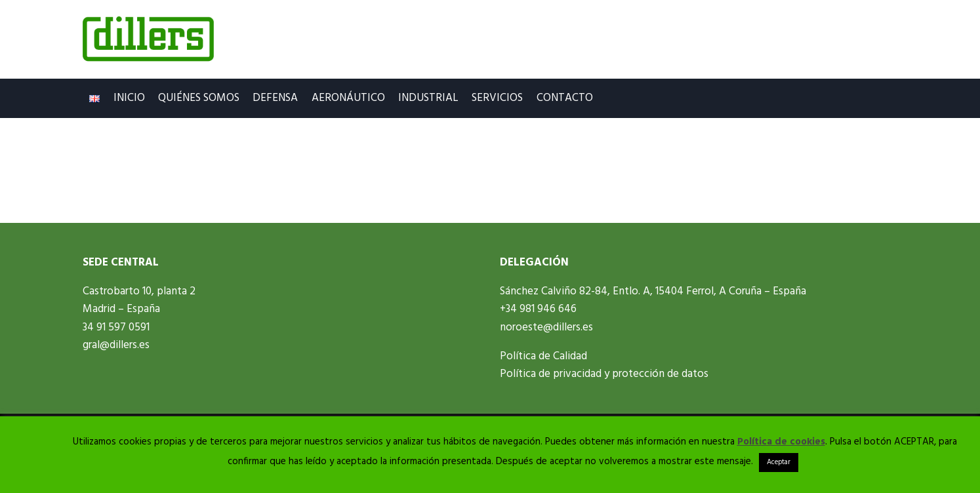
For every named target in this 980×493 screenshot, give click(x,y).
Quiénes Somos (199, 98)
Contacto (565, 98)
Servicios (497, 98)
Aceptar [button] (779, 462)
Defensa (275, 98)
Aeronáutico (348, 98)
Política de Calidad (543, 356)
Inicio (129, 98)
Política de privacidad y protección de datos (604, 374)
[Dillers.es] (148, 40)
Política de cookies (781, 442)
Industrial (428, 98)
